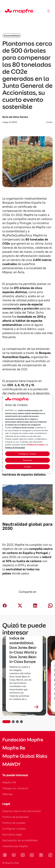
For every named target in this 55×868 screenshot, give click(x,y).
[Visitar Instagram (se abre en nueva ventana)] (23, 855)
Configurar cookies (14, 829)
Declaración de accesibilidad (20, 840)
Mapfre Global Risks (25, 756)
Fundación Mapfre (23, 740)
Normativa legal (12, 834)
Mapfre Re (14, 748)
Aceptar (27, 467)
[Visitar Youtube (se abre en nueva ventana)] (14, 855)
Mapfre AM (9, 782)
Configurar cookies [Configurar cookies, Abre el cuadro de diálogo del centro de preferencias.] (27, 454)
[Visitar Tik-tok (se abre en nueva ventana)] (50, 855)
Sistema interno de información (22, 811)
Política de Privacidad (15, 447)
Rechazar (27, 460)
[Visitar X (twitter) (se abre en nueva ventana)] (41, 855)
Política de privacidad (15, 817)
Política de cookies (14, 823)
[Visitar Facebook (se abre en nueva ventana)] (5, 855)
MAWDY (11, 764)
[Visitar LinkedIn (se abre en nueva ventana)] (32, 855)
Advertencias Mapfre (15, 846)
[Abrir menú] (49, 11)
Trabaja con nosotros (15, 788)
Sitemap (7, 794)
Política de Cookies (36, 445)
